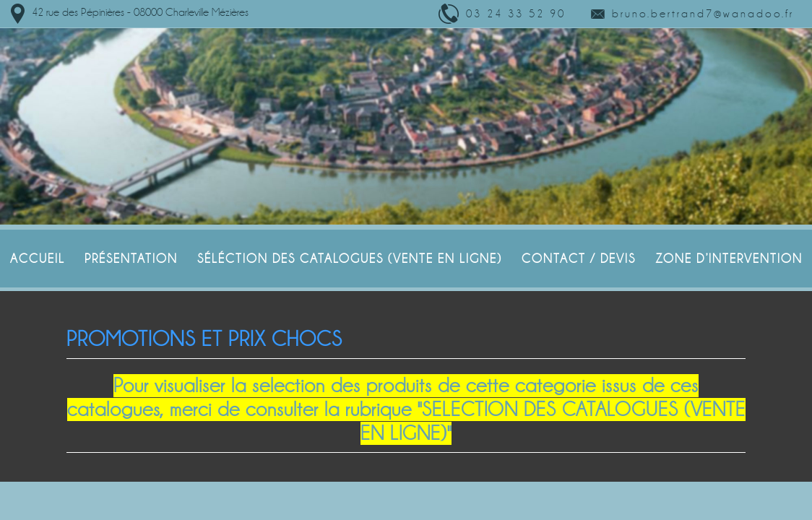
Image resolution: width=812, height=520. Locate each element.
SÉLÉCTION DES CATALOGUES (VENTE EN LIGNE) (350, 259)
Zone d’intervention (729, 259)
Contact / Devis (579, 259)
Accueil (38, 259)
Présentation (131, 259)
